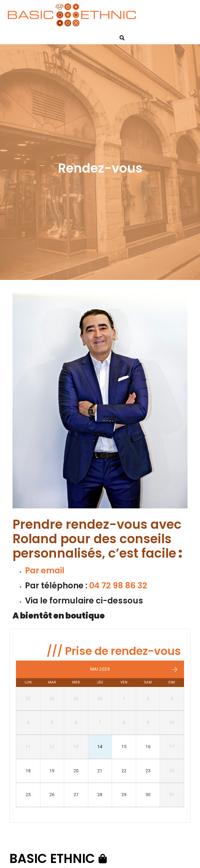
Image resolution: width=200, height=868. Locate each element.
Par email (45, 571)
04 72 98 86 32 (118, 586)
